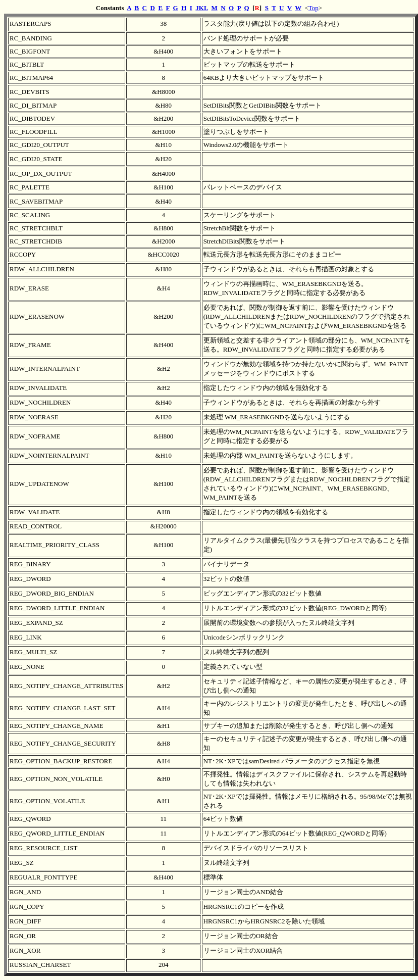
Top (313, 8)
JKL (202, 8)
